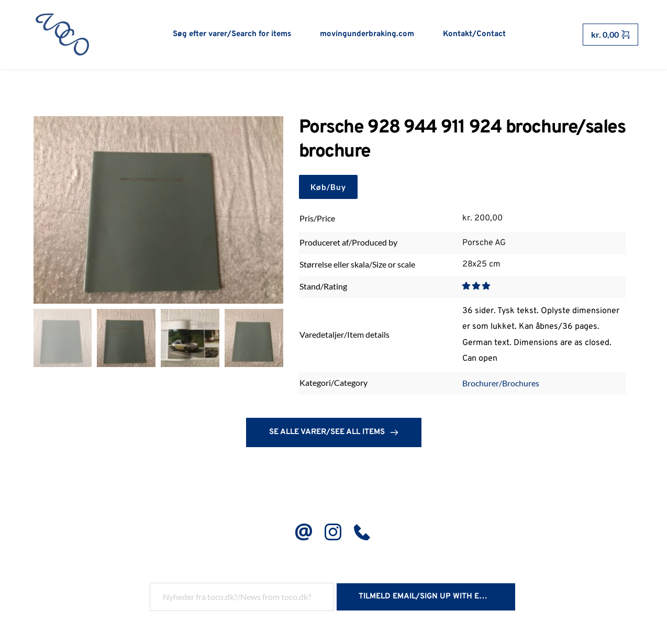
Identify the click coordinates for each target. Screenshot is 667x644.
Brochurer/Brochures (501, 384)
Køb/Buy (328, 188)
